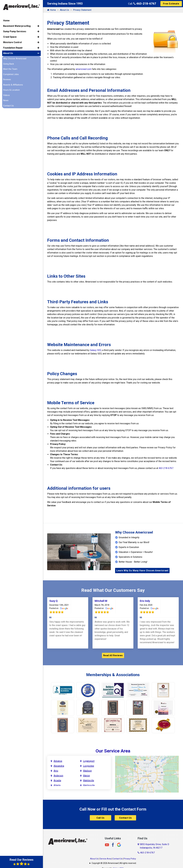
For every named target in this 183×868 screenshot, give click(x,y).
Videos (6, 95)
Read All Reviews (113, 655)
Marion (86, 776)
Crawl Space (10, 37)
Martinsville (89, 785)
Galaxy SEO (96, 350)
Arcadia (57, 780)
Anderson (58, 776)
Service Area (105, 859)
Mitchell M (101, 601)
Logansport (89, 761)
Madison (87, 771)
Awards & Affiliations (13, 85)
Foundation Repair (13, 48)
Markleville (89, 780)
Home (52, 10)
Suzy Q (53, 601)
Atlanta (57, 785)
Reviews (7, 79)
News (6, 100)
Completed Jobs (11, 74)
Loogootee (89, 766)
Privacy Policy (130, 859)
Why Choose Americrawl (15, 59)
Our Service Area (113, 751)
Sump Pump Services (15, 31)
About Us (64, 10)
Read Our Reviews (22, 862)
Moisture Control (12, 42)
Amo (56, 771)
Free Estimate (171, 4)
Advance (58, 761)
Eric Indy (145, 601)
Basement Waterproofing (17, 26)
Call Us (101, 818)
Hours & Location (11, 90)
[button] (38, 26)
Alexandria (59, 766)
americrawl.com (84, 69)
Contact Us (125, 818)
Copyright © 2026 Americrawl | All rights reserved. (114, 863)
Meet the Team (10, 69)
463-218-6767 (145, 4)
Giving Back (9, 64)
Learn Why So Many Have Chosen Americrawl (142, 571)
